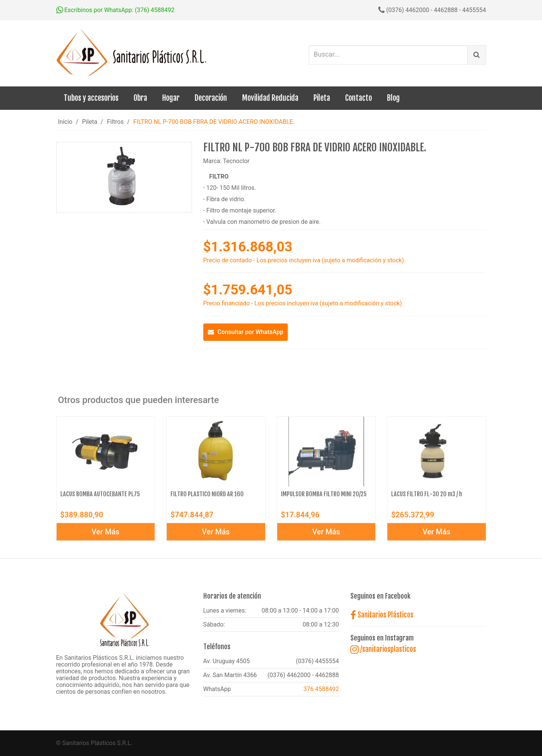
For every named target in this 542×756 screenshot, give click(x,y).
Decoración (211, 98)
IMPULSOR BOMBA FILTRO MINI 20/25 (324, 497)
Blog (393, 98)
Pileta (322, 98)
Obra (140, 98)
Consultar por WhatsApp (246, 332)
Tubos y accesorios (91, 98)
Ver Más (106, 535)
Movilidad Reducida (270, 98)
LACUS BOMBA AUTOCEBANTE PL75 (100, 497)
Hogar (171, 98)
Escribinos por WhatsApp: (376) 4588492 (115, 10)
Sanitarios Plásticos (382, 615)
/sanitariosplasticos (383, 649)
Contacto (359, 98)
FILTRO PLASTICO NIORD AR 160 (207, 497)
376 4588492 (321, 689)
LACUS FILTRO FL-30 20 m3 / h (427, 497)
